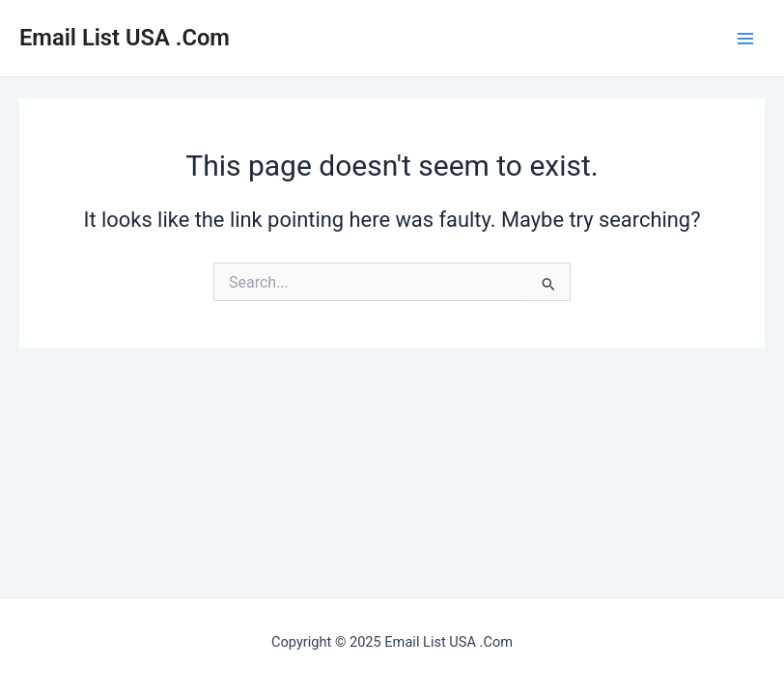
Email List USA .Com (125, 38)
